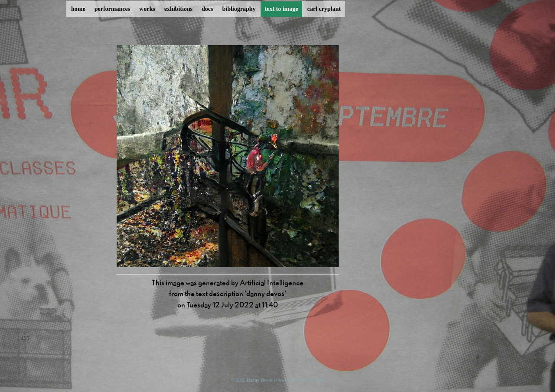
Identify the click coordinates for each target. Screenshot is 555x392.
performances (112, 9)
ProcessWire (312, 380)
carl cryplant (324, 9)
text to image (282, 9)
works (147, 9)
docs (207, 9)
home (78, 9)
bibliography (239, 9)
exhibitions (178, 9)
